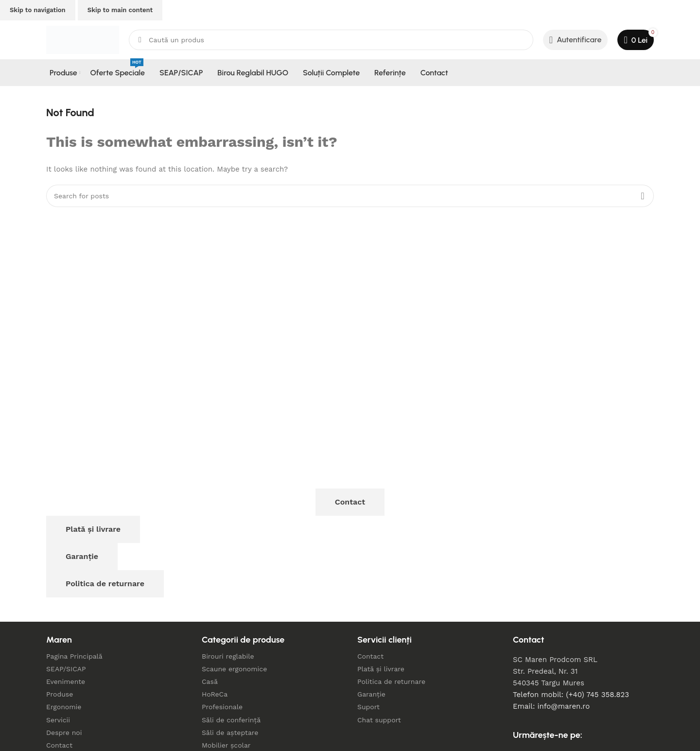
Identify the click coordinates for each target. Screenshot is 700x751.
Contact (350, 502)
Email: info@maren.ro (551, 706)
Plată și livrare (93, 529)
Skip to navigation (38, 10)
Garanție (82, 556)
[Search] (331, 40)
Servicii (58, 720)
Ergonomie (64, 707)
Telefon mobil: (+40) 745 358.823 (571, 695)
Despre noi (64, 733)
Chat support (379, 720)
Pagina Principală (74, 656)
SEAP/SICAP (66, 669)
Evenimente (66, 681)
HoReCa (215, 694)
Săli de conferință (231, 720)
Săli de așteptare (230, 733)
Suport (368, 707)
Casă (210, 681)
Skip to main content (120, 10)
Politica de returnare (105, 584)
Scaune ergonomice (234, 669)
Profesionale (222, 707)
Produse (60, 694)
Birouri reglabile (228, 656)
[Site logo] (83, 39)
